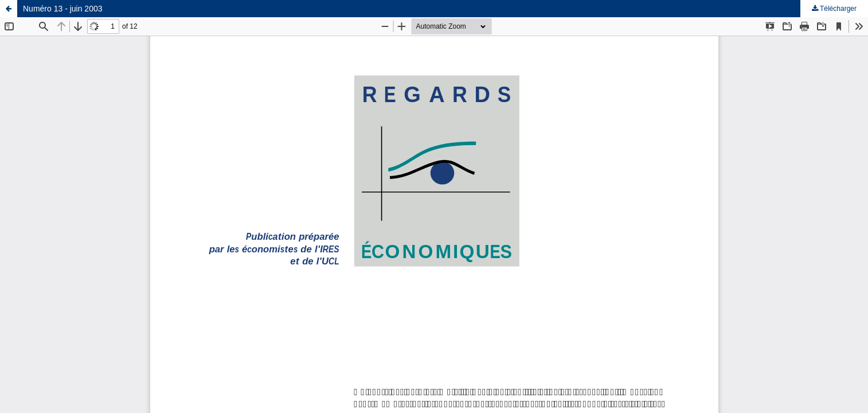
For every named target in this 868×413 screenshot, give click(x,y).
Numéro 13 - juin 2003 (63, 9)
